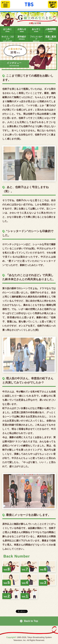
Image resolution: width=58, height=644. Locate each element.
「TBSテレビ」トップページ (29, 4)
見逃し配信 (51, 38)
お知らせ (22, 30)
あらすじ (36, 30)
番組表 (53, 4)
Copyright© (11, 637)
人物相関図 (51, 30)
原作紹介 (22, 38)
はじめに (7, 30)
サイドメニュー (5, 4)
